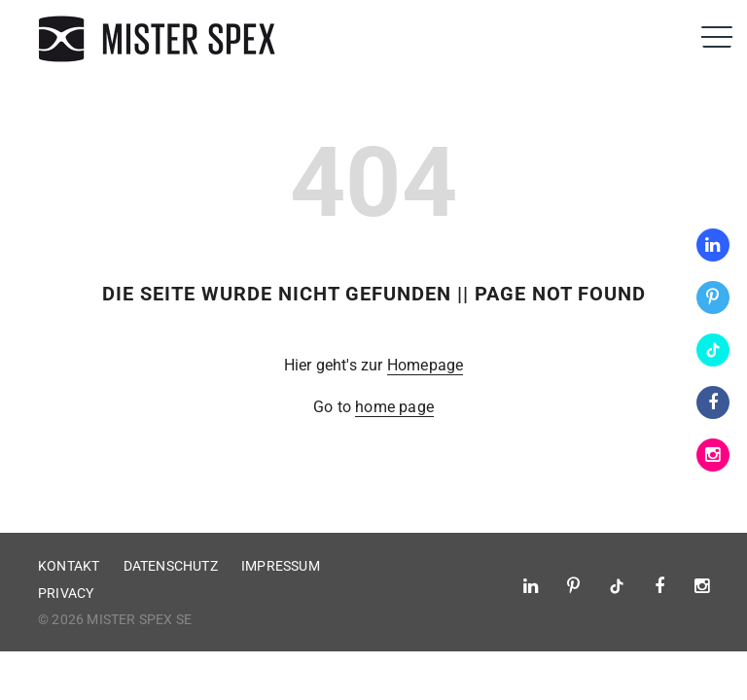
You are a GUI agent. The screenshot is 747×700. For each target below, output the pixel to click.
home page (394, 407)
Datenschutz (171, 566)
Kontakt (69, 566)
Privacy (66, 593)
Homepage (426, 365)
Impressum (281, 566)
